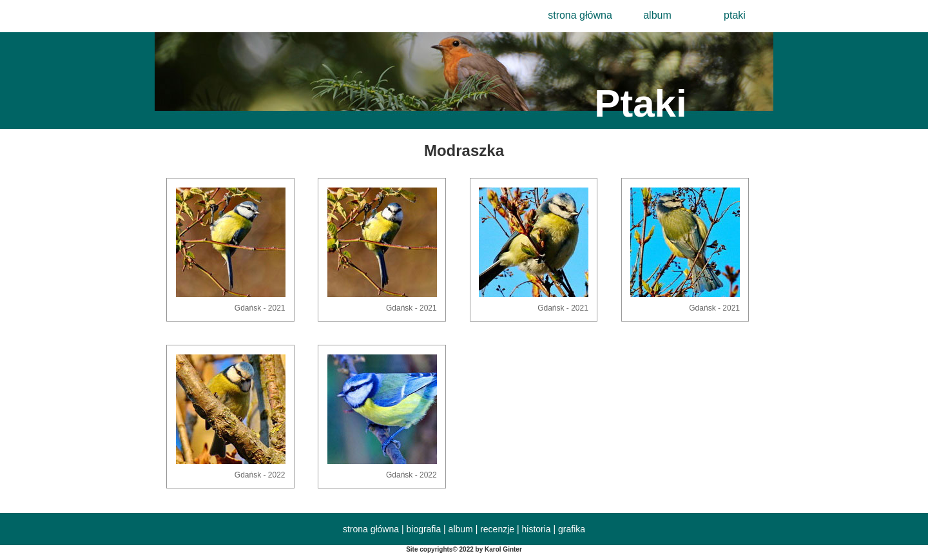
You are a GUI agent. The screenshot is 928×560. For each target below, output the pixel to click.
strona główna (580, 15)
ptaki (735, 15)
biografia (423, 529)
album (657, 15)
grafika (572, 529)
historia (536, 529)
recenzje (497, 529)
